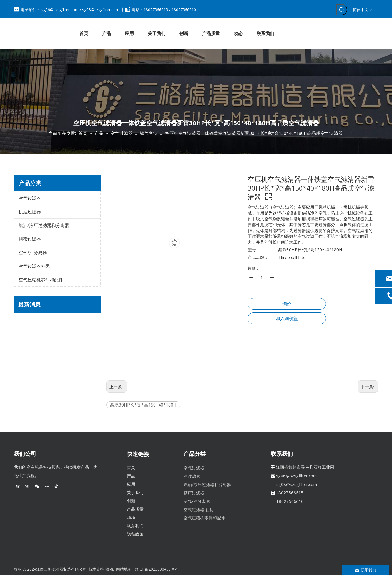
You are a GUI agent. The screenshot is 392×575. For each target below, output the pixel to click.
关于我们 (135, 492)
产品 (131, 476)
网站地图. (124, 569)
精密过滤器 (30, 239)
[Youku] (27, 486)
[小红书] (47, 486)
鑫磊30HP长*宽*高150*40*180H (143, 405)
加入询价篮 (287, 318)
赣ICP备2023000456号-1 (156, 569)
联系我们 (135, 526)
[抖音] (56, 486)
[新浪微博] (17, 486)
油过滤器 (192, 476)
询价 (287, 304)
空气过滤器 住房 (199, 510)
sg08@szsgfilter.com (101, 10)
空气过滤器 (30, 198)
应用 (131, 484)
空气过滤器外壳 (34, 266)
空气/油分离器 (33, 253)
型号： (254, 249)
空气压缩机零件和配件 (41, 280)
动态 (131, 517)
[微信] (37, 486)
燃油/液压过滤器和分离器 (44, 225)
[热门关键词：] (342, 10)
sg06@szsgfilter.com (60, 10)
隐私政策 (135, 534)
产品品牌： (258, 257)
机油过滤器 (30, 212)
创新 (131, 501)
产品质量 (135, 509)
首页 (131, 467)
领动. (110, 569)
